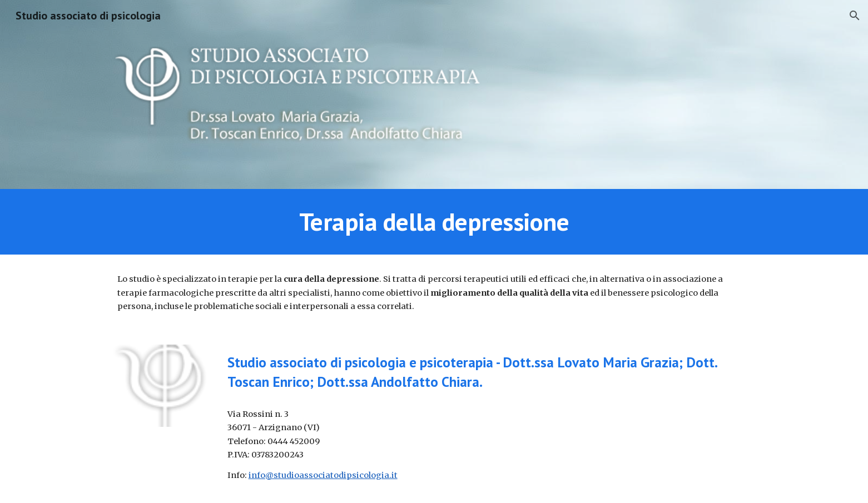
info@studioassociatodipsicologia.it (323, 475)
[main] (434, 222)
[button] (855, 16)
